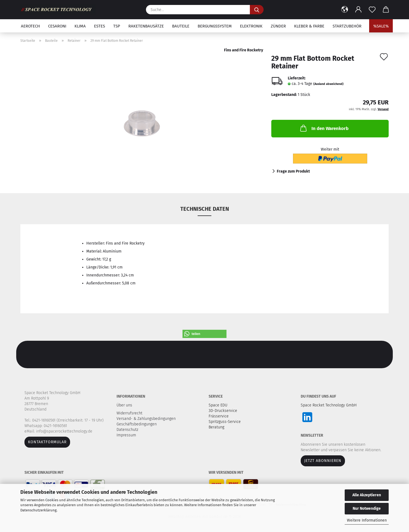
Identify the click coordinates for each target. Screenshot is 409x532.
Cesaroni (57, 26)
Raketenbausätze (146, 26)
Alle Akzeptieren (367, 495)
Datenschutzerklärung (38, 510)
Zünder (278, 26)
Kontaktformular (47, 442)
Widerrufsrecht (130, 413)
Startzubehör (347, 26)
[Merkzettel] (372, 10)
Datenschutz (128, 430)
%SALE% (381, 26)
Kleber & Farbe (309, 26)
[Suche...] (257, 10)
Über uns (124, 405)
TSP (117, 26)
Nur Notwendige (367, 509)
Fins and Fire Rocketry (244, 50)
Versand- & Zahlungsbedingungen (147, 419)
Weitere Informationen (367, 520)
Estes (100, 26)
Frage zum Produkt (293, 171)
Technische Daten (205, 209)
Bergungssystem (215, 26)
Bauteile (181, 26)
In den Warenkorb (324, 128)
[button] (345, 10)
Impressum (126, 435)
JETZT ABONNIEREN (323, 461)
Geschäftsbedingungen (137, 424)
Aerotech (30, 26)
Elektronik (251, 26)
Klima (80, 26)
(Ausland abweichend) (328, 84)
